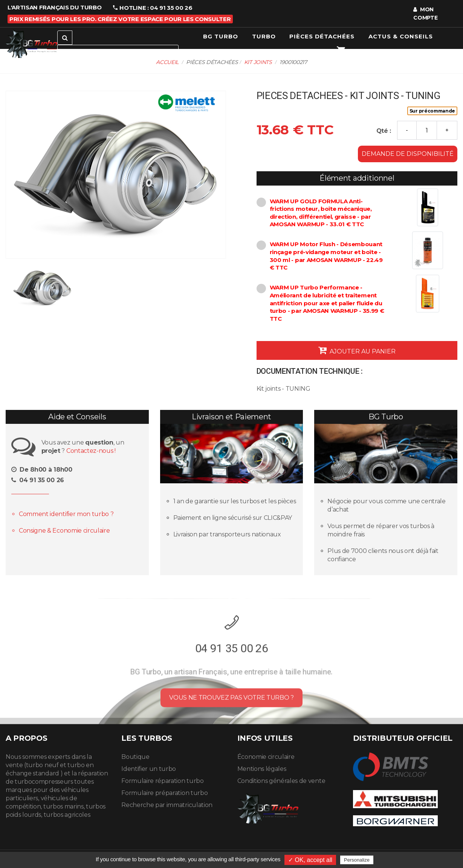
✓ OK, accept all (310, 860)
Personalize (357, 860)
